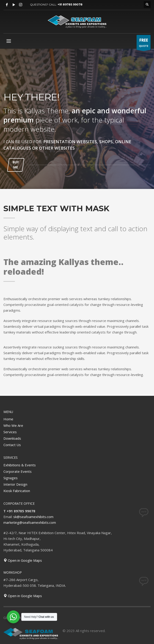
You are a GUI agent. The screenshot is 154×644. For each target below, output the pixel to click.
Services (10, 432)
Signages (11, 478)
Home (8, 419)
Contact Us (12, 445)
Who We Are (13, 425)
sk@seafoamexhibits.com (33, 517)
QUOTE (144, 44)
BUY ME (16, 165)
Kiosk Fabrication (17, 491)
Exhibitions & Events (20, 465)
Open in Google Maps (23, 560)
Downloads (12, 438)
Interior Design (15, 484)
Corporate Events (18, 471)
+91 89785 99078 (70, 4)
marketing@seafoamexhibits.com (30, 522)
